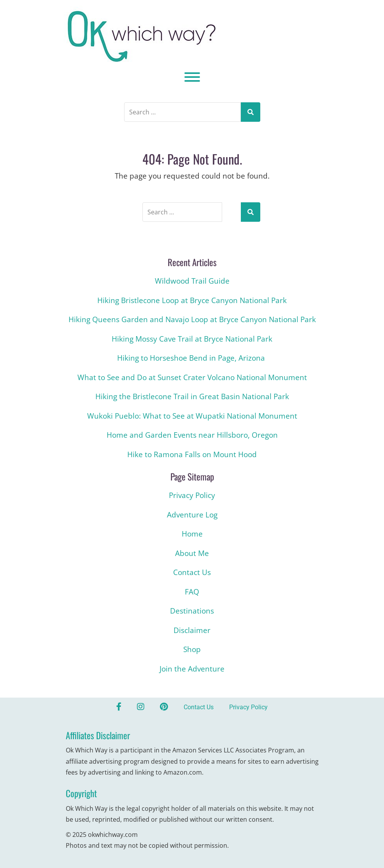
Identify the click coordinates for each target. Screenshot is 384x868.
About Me (192, 553)
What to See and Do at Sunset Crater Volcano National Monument (192, 377)
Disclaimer (192, 630)
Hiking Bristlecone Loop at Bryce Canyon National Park (192, 300)
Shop (192, 649)
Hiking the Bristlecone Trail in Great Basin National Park (192, 396)
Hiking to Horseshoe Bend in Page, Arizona (192, 358)
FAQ (192, 592)
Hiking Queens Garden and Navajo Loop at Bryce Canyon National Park (192, 319)
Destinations (192, 611)
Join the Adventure (192, 669)
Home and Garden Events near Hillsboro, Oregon (192, 435)
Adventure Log (192, 515)
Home (192, 534)
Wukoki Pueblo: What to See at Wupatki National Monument (192, 416)
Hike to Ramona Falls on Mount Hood (192, 454)
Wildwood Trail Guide (192, 281)
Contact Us (192, 572)
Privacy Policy (192, 495)
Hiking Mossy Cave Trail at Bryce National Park (192, 339)
